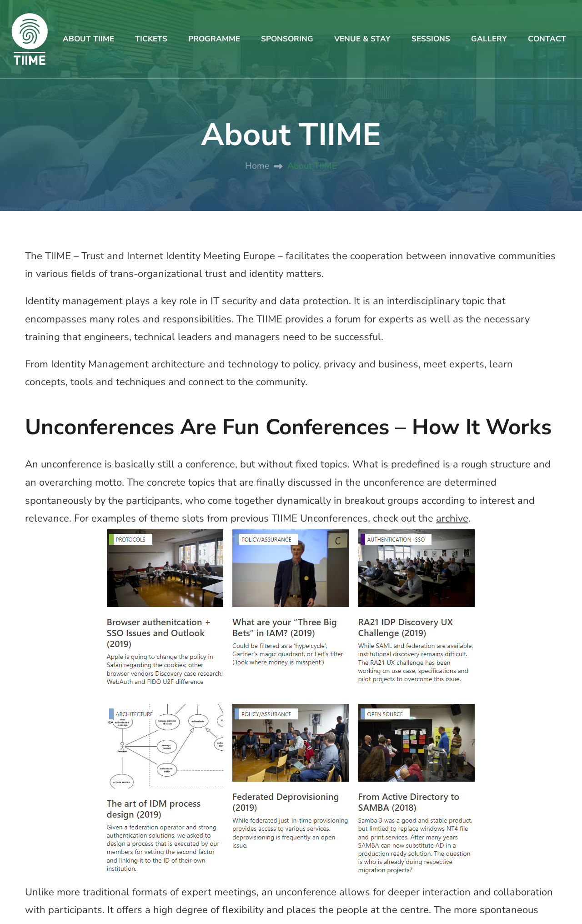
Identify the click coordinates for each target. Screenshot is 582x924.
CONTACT (547, 39)
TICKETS (151, 39)
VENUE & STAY (362, 39)
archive (452, 518)
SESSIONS (431, 39)
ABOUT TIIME (88, 39)
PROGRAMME (214, 39)
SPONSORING (287, 39)
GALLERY (489, 39)
